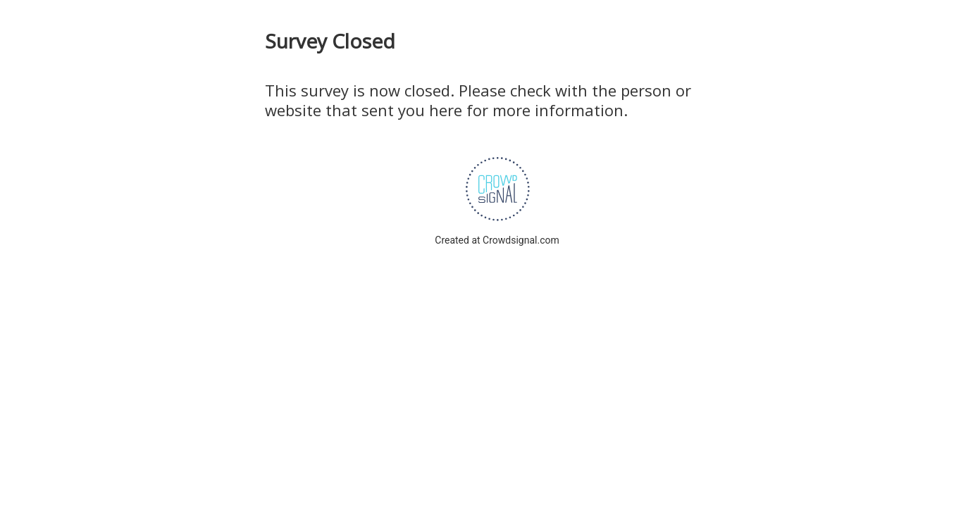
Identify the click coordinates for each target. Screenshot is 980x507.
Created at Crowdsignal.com (497, 240)
